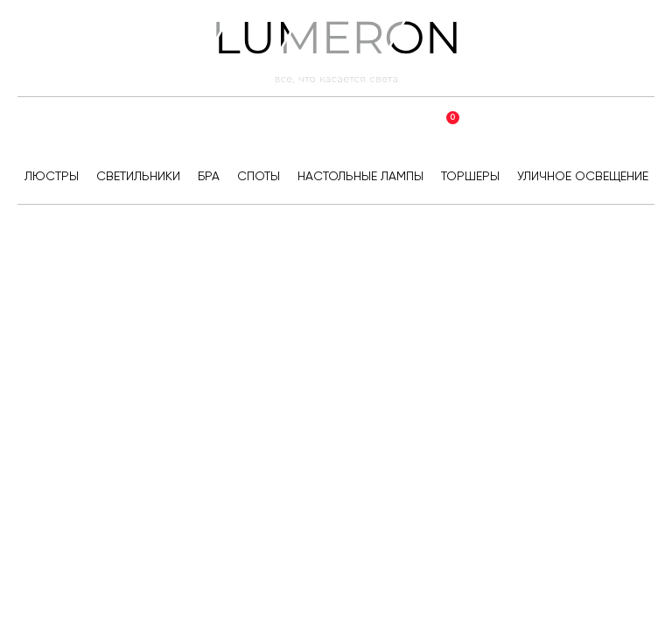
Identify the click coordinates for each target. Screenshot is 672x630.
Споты (259, 176)
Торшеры (470, 176)
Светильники (138, 176)
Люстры (52, 176)
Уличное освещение (583, 176)
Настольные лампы (360, 176)
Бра (209, 176)
